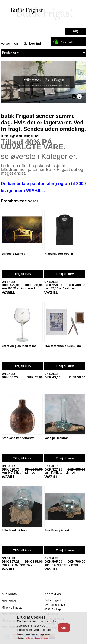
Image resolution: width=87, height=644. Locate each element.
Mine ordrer (9, 601)
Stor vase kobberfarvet (18, 438)
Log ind (32, 43)
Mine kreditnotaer (12, 608)
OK (64, 628)
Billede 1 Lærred (13, 254)
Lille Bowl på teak (14, 530)
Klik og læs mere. (37, 638)
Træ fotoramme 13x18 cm (63, 346)
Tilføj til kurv (22, 274)
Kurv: (67, 42)
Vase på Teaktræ (56, 438)
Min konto (9, 594)
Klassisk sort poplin (59, 254)
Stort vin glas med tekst (19, 346)
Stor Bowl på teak (57, 530)
